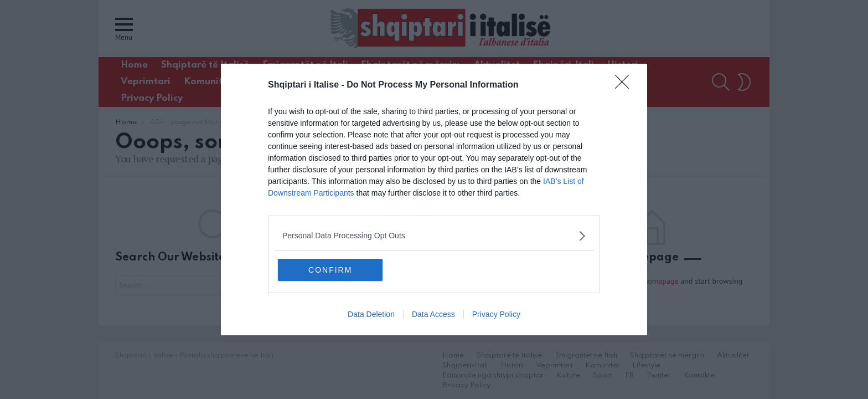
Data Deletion (371, 315)
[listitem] (434, 236)
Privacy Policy (496, 315)
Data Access (433, 315)
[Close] (626, 85)
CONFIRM (330, 270)
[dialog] (434, 200)
